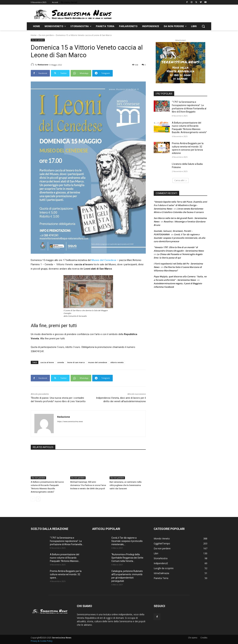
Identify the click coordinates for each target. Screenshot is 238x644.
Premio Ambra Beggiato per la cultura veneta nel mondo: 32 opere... (66, 574)
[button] (203, 26)
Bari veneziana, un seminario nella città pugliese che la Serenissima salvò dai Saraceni (126, 485)
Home (34, 35)
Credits (204, 638)
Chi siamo (193, 638)
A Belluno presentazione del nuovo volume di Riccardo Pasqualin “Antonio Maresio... (65, 558)
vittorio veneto (117, 362)
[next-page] (38, 499)
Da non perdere (46, 35)
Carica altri (181, 180)
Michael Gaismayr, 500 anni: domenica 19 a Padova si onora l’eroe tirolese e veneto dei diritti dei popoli (88, 485)
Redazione (43, 65)
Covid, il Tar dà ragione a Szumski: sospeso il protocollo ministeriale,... (127, 541)
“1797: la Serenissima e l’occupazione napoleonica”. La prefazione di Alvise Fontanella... (67, 541)
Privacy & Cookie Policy (42, 641)
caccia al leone (47, 362)
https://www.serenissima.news (70, 422)
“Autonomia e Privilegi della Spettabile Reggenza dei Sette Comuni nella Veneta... (127, 558)
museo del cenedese (98, 362)
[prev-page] (33, 499)
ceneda (61, 362)
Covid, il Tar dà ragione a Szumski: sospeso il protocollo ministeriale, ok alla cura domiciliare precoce (179, 238)
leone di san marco (76, 362)
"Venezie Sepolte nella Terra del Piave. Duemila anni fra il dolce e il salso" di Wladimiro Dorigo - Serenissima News (180, 205)
